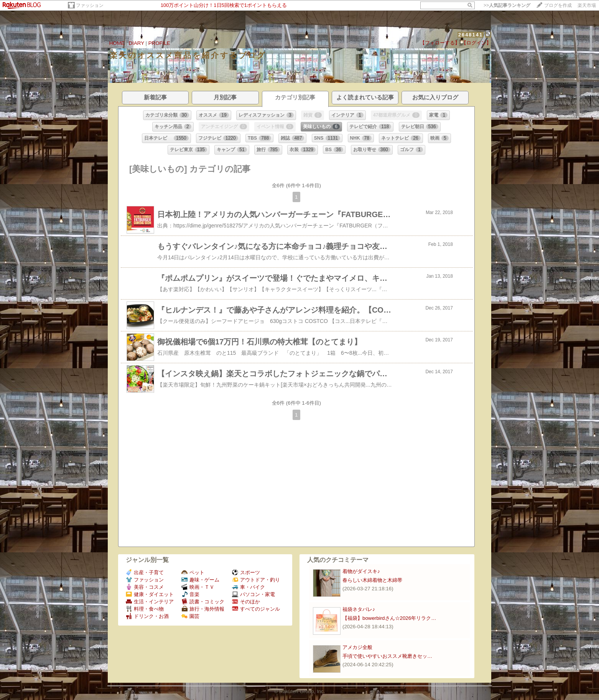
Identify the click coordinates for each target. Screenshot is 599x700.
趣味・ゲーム (200, 580)
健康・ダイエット (150, 594)
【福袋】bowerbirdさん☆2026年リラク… (389, 618)
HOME (117, 43)
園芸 (190, 616)
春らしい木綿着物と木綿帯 (372, 580)
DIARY (137, 43)
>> (507, 5)
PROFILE (159, 43)
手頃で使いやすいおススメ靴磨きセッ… (387, 656)
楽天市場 (587, 5)
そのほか (246, 602)
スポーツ (246, 572)
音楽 (190, 594)
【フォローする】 (440, 43)
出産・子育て (145, 572)
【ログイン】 (476, 43)
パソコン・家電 (253, 594)
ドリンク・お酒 (147, 616)
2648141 (471, 35)
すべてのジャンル (256, 609)
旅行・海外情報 (203, 609)
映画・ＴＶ (198, 587)
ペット (193, 572)
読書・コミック (203, 602)
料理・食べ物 (145, 609)
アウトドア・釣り (256, 580)
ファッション (90, 5)
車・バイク (248, 587)
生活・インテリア (150, 602)
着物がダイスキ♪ (361, 571)
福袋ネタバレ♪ (359, 609)
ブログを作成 (558, 5)
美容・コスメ (145, 587)
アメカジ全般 (357, 647)
